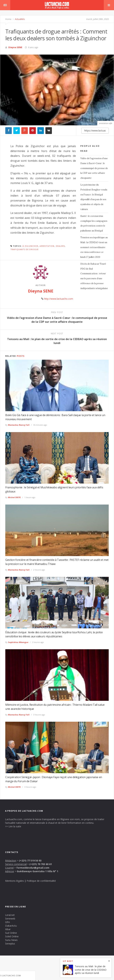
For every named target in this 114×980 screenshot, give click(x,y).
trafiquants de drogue (24, 249)
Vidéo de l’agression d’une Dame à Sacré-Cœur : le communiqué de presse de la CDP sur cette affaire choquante (94, 168)
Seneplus (10, 944)
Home (8, 19)
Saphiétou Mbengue (18, 642)
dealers (60, 246)
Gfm (8, 922)
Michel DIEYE (14, 497)
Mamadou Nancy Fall (19, 425)
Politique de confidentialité (41, 881)
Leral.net (10, 915)
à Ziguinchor (30, 246)
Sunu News (11, 940)
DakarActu (11, 926)
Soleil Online (12, 936)
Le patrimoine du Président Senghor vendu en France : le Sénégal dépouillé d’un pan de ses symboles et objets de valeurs (94, 197)
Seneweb (10, 919)
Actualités (20, 19)
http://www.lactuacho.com (59, 299)
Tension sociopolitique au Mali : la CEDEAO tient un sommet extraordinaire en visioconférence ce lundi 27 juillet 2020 (94, 247)
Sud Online (11, 933)
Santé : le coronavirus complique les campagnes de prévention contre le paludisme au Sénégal (94, 223)
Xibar (8, 929)
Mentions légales (15, 881)
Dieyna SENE (15, 47)
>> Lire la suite (13, 826)
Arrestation (47, 246)
